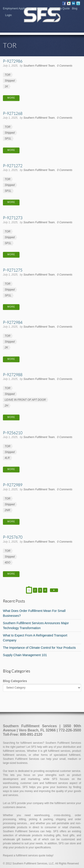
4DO (8, 563)
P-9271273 (13, 218)
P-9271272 (13, 166)
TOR (8, 75)
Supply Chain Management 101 (25, 655)
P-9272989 (13, 485)
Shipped (10, 81)
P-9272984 (13, 322)
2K (6, 348)
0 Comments (65, 66)
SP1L (8, 139)
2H (6, 406)
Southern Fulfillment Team (39, 66)
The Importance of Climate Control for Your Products (39, 648)
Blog (75, 8)
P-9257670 (13, 537)
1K (6, 86)
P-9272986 (13, 61)
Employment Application (17, 8)
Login (8, 15)
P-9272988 (13, 375)
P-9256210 (13, 433)
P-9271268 (13, 113)
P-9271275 (13, 270)
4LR (7, 458)
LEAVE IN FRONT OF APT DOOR (25, 400)
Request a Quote (60, 8)
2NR (7, 510)
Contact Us (40, 8)
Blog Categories (15, 681)
